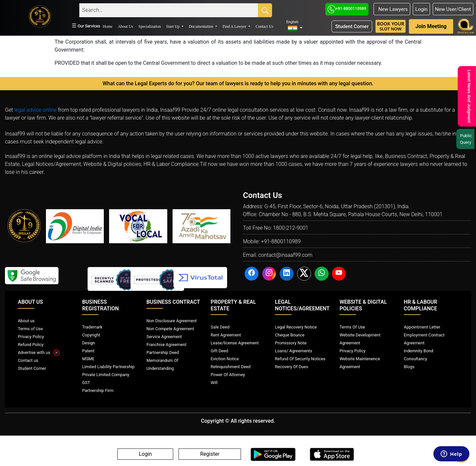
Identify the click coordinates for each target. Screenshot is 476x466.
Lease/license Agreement (235, 343)
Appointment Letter (422, 327)
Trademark (92, 327)
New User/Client (453, 9)
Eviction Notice (225, 359)
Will (214, 383)
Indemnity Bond (419, 351)
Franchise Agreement (166, 345)
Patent (88, 351)
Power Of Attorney (228, 375)
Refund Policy (31, 345)
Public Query (466, 139)
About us (26, 321)
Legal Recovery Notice (296, 327)
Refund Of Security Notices (300, 359)
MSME (88, 359)
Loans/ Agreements (294, 351)
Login (421, 9)
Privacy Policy (31, 337)
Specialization (150, 26)
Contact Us (264, 26)
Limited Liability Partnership (108, 367)
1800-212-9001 (291, 228)
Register (210, 454)
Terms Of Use (352, 327)
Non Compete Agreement (170, 329)
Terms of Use (30, 329)
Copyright (91, 335)
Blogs (409, 367)
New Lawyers (392, 9)
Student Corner (352, 26)
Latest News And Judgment (468, 96)
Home (108, 26)
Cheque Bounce (290, 335)
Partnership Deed (163, 352)
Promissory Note (291, 343)
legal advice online (35, 110)
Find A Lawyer (235, 26)
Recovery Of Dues (292, 367)
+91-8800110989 (347, 9)
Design (88, 343)
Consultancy (416, 359)
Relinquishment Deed (231, 367)
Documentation (201, 26)
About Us (125, 26)
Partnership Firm (98, 390)
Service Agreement (164, 337)
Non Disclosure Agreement (172, 321)
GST (86, 383)
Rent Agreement (226, 335)
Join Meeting (431, 26)
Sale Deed (220, 327)
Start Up (173, 26)
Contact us (28, 360)
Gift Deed (219, 351)
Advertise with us (39, 352)
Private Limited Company (106, 375)
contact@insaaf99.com (285, 255)
